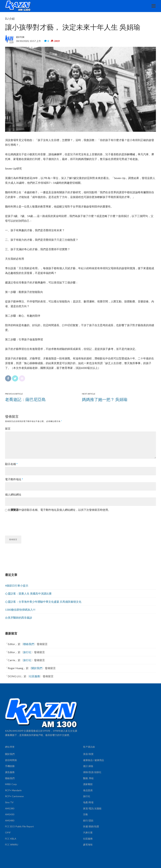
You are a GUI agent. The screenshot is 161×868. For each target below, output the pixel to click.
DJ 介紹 (10, 19)
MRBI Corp (11, 784)
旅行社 (27, 652)
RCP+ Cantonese (14, 796)
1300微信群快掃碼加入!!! (20, 610)
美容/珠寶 (88, 754)
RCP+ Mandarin (13, 790)
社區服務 (35, 676)
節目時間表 (11, 760)
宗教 (85, 814)
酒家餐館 (88, 784)
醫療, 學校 (88, 778)
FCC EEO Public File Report (19, 826)
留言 (8, 428)
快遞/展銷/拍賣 (91, 826)
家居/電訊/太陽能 (92, 808)
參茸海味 (88, 845)
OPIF (8, 832)
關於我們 (37, 668)
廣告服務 (10, 772)
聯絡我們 (29, 644)
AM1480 (10, 820)
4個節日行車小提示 (17, 585)
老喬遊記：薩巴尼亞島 (25, 399)
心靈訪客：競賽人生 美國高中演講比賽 (28, 593)
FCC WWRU (12, 845)
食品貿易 (88, 790)
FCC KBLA (11, 839)
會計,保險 (88, 766)
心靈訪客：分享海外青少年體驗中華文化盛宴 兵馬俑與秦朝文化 (43, 602)
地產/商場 (88, 802)
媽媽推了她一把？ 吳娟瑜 (105, 399)
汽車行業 (88, 832)
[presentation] (31, 522)
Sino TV (9, 802)
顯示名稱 (11, 464)
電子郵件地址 (14, 479)
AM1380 (10, 808)
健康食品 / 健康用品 (94, 760)
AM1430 (10, 814)
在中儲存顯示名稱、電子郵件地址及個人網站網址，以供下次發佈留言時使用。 (59, 510)
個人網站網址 (13, 494)
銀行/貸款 (88, 820)
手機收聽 (10, 766)
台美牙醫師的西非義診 (19, 618)
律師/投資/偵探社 (92, 772)
